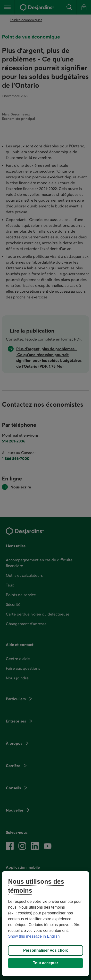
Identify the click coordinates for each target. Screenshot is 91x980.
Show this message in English (34, 936)
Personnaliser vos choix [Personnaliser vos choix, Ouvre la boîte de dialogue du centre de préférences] (45, 950)
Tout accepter (46, 963)
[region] (45, 924)
